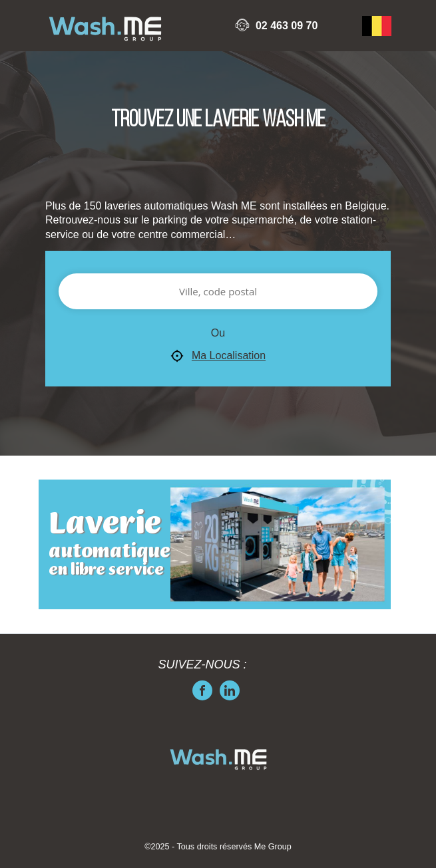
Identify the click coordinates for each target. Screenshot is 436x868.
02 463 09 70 (287, 26)
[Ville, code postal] (218, 291)
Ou (218, 333)
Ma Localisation (218, 357)
